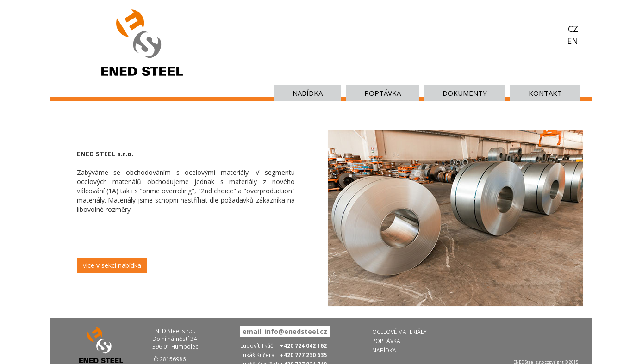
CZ (573, 29)
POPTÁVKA (383, 93)
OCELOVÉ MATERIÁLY (399, 332)
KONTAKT (545, 93)
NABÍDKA (308, 93)
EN (573, 41)
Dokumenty (465, 93)
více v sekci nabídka (112, 265)
